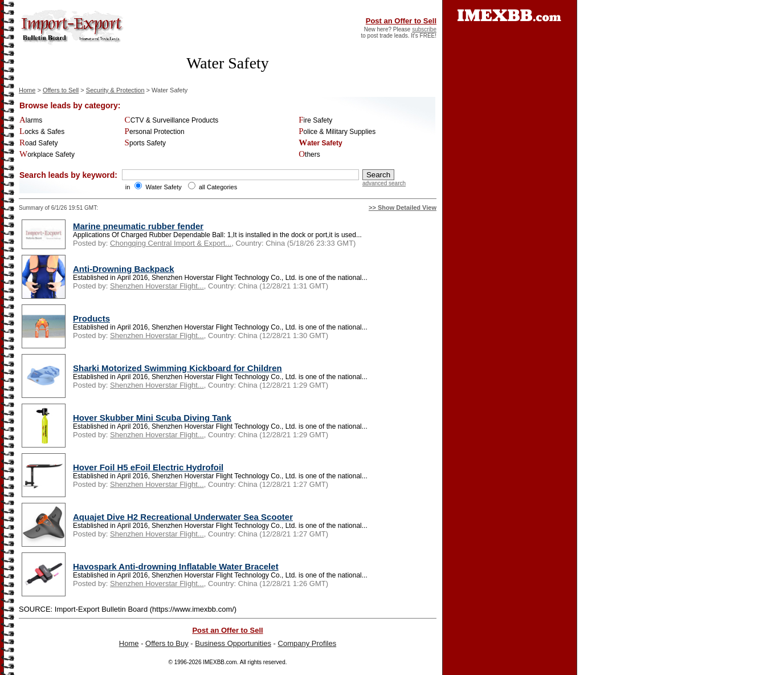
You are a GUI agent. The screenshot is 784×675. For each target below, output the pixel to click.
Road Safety (38, 143)
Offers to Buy (167, 643)
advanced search (384, 183)
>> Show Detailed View (403, 208)
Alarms (31, 120)
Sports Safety (145, 143)
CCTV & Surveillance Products (172, 120)
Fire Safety (315, 120)
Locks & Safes (42, 132)
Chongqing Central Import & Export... (171, 243)
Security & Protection (115, 90)
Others (309, 154)
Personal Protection (155, 132)
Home (27, 90)
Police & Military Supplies (337, 132)
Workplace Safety (47, 154)
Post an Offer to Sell (401, 21)
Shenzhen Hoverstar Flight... (157, 286)
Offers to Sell (61, 90)
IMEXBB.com (220, 662)
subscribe (424, 29)
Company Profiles (307, 643)
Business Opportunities (233, 643)
